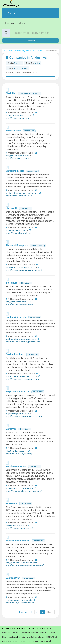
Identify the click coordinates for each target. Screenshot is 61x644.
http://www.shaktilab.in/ (17, 118)
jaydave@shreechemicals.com (21, 193)
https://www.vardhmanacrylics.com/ (24, 491)
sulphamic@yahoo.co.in (18, 414)
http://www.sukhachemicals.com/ (22, 379)
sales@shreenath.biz (16, 230)
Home (8, 51)
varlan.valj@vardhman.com (19, 488)
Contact (15, 633)
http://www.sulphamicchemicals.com (24, 416)
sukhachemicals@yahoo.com (20, 376)
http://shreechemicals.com (19, 196)
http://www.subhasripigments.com (23, 342)
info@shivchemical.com (17, 156)
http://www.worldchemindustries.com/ (25, 566)
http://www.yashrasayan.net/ (20, 603)
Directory (24, 633)
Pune (5, 641)
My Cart (11, 23)
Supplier (6, 633)
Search (31, 41)
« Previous (22, 612)
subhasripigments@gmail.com (21, 339)
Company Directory (25, 51)
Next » (50, 612)
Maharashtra (14, 641)
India (40, 51)
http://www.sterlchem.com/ (19, 305)
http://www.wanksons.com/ (19, 528)
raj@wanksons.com (15, 526)
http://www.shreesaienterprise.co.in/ (24, 270)
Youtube (44, 633)
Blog (4, 637)
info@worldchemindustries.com (21, 563)
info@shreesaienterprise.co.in (20, 268)
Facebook (12, 637)
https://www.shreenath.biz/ (19, 233)
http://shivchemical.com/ (18, 158)
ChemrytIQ (34, 633)
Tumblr (52, 633)
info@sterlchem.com (16, 302)
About (49, 628)
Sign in (25, 23)
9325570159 (51, 637)
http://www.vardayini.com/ (19, 454)
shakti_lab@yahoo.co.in (18, 115)
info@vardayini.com (15, 451)
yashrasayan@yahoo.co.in (19, 600)
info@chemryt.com (36, 637)
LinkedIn (22, 637)
